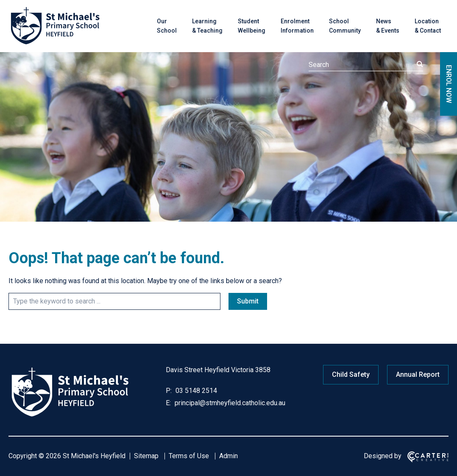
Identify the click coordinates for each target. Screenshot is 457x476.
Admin (228, 456)
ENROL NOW (449, 84)
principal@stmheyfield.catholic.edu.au (229, 403)
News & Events (388, 26)
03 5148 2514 (195, 391)
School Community (345, 26)
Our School (167, 26)
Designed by (383, 456)
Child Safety (351, 374)
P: (169, 391)
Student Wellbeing (252, 26)
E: (168, 403)
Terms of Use (189, 456)
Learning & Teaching (207, 26)
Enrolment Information (297, 26)
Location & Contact (428, 26)
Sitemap (146, 456)
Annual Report (418, 374)
